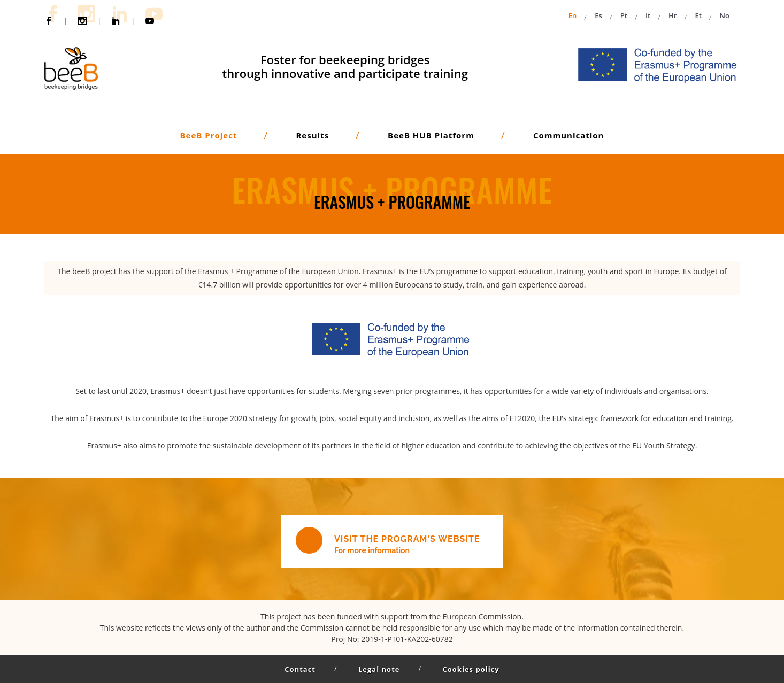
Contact (300, 669)
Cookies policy (471, 669)
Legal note (379, 669)
